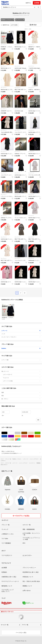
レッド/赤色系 (34, 436)
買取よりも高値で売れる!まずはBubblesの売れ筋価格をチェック (21, 452)
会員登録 (37, 3)
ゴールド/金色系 (14, 439)
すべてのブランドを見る (21, 516)
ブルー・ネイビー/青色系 (7, 436)
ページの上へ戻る (21, 633)
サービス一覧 (5, 625)
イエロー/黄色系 (21, 436)
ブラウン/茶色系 (27, 433)
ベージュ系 (34, 433)
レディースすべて (22, 375)
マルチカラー (21, 439)
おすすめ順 (14, 25)
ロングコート (20, 20)
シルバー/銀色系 (7, 439)
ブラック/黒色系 (7, 433)
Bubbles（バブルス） (8, 20)
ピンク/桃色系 (27, 436)
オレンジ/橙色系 (40, 436)
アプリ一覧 (25, 625)
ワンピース (22, 378)
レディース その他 (22, 381)
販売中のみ (5, 25)
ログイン (28, 3)
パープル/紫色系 (14, 436)
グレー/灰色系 (21, 433)
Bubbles (21, 348)
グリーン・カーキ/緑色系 (40, 433)
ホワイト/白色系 (14, 433)
